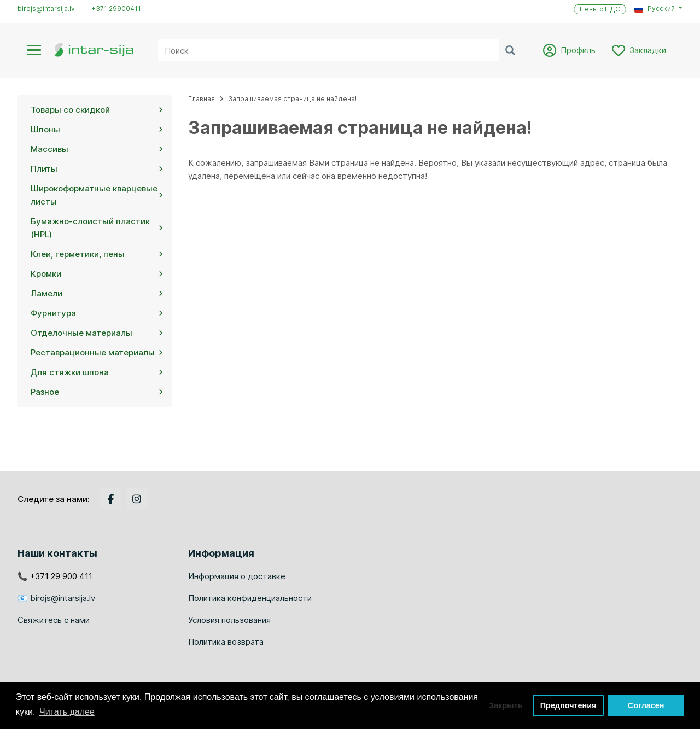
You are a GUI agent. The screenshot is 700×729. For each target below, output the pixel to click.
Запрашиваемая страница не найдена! (292, 99)
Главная (202, 99)
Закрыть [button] (506, 705)
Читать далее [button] (67, 712)
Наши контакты (57, 553)
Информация (221, 553)
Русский (655, 8)
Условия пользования (229, 620)
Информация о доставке (237, 576)
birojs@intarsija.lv (46, 8)
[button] (658, 9)
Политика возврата (226, 642)
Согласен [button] (646, 705)
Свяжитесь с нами (54, 620)
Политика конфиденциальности (250, 598)
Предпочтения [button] (568, 705)
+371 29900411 (116, 8)
